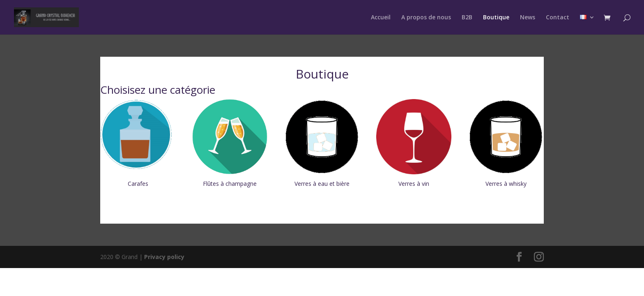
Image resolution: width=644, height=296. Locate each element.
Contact (558, 18)
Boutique (496, 18)
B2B (467, 18)
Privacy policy (164, 257)
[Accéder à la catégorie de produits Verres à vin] (414, 144)
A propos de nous (426, 18)
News (528, 18)
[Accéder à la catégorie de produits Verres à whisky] (506, 144)
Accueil (381, 18)
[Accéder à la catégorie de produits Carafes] (138, 144)
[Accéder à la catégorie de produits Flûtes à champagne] (230, 144)
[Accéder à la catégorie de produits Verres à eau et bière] (322, 144)
